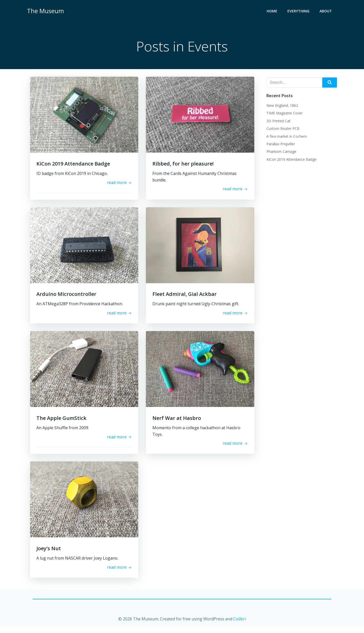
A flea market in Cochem (286, 137)
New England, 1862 (281, 106)
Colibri (240, 626)
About (326, 12)
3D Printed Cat (278, 121)
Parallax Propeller (280, 144)
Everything (299, 12)
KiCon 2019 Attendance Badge (291, 160)
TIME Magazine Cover (284, 114)
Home (273, 12)
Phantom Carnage (281, 152)
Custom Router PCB (282, 129)
